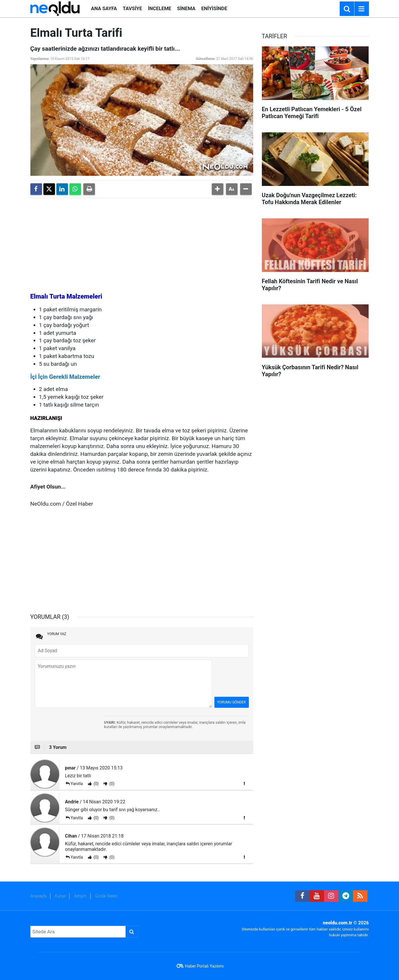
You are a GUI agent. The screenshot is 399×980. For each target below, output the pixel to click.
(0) (96, 784)
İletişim (80, 896)
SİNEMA (186, 8)
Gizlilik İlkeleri (106, 896)
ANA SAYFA (104, 8)
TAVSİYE (132, 8)
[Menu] (362, 9)
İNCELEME (160, 8)
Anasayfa (38, 896)
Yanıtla (77, 784)
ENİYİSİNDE (214, 8)
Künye (60, 896)
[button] (218, 189)
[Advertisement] (142, 243)
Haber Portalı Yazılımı (204, 966)
